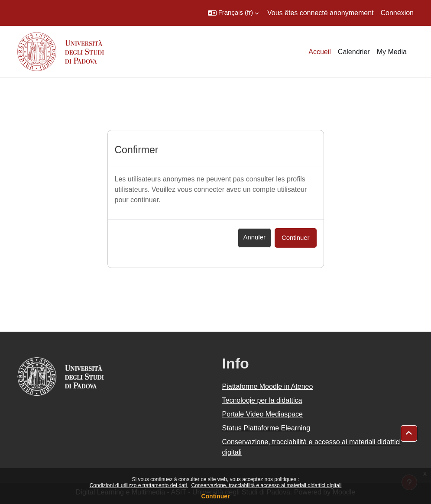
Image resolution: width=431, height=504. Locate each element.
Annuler (254, 237)
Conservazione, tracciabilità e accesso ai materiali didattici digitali (266, 485)
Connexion (397, 13)
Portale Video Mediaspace (263, 414)
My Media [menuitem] (392, 52)
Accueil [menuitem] (320, 52)
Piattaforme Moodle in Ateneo (268, 386)
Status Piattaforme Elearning (266, 428)
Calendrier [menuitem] (354, 52)
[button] (233, 13)
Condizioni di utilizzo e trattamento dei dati (139, 485)
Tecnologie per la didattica (262, 400)
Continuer (215, 496)
